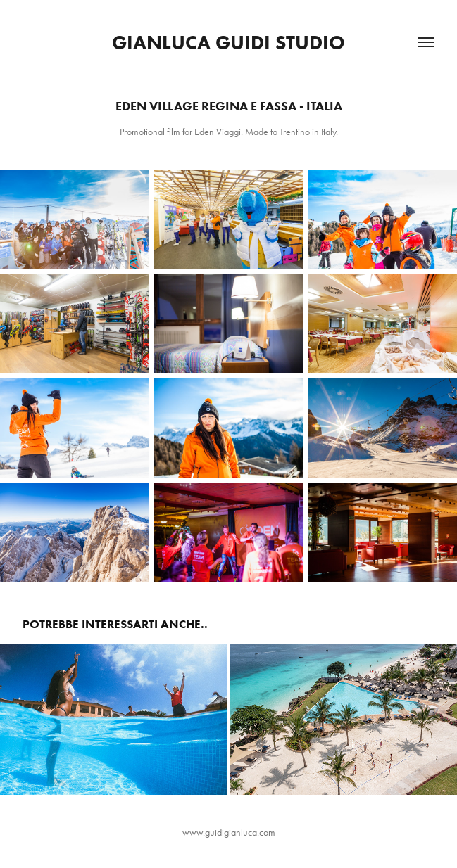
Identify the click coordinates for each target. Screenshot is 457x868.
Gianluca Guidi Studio (228, 42)
